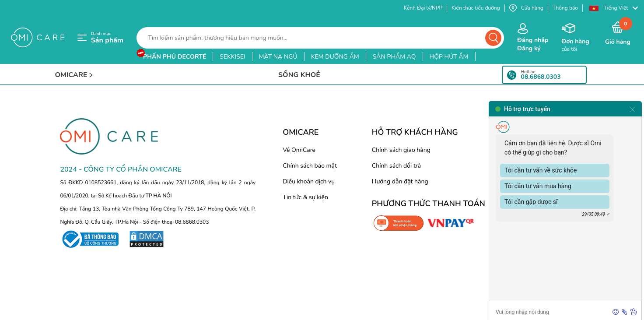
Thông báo (565, 8)
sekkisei (232, 57)
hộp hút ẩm (449, 57)
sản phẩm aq (394, 57)
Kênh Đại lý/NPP (423, 8)
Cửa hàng (526, 8)
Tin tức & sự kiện (305, 197)
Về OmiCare (299, 150)
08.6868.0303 (541, 77)
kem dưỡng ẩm (335, 57)
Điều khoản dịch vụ (309, 181)
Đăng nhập (533, 40)
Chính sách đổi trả (396, 166)
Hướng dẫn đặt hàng (400, 181)
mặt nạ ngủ (278, 57)
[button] (613, 8)
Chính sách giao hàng (401, 150)
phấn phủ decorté (175, 57)
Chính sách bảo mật (310, 166)
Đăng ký (529, 48)
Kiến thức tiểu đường (476, 8)
